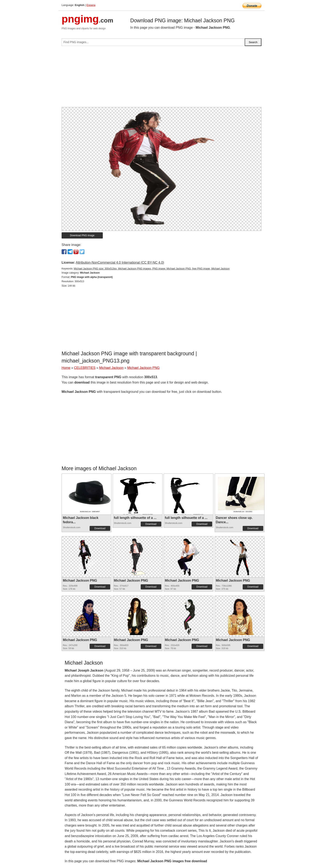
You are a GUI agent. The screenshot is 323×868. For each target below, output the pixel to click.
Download (100, 528)
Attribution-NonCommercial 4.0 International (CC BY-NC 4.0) (120, 263)
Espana (91, 5)
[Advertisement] (161, 78)
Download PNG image (82, 235)
